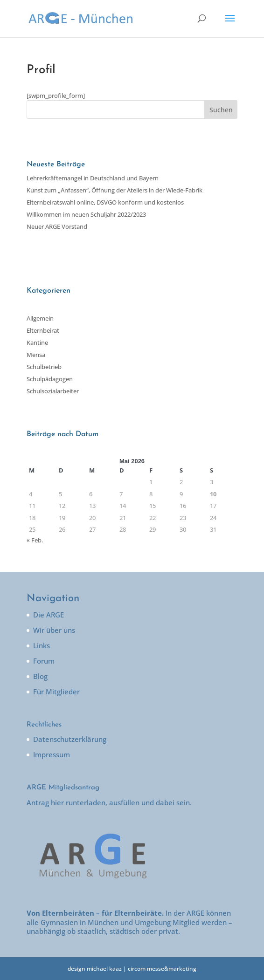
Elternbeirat (43, 330)
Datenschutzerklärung (70, 739)
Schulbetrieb (44, 367)
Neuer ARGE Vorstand (57, 226)
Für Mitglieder (56, 692)
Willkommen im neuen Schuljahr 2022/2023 (86, 214)
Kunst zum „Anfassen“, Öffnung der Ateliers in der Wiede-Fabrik (115, 190)
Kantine (37, 343)
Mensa (36, 355)
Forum (44, 661)
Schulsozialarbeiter (53, 391)
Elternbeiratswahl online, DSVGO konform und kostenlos (105, 202)
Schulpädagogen (50, 379)
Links (42, 645)
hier (57, 802)
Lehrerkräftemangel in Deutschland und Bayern (93, 178)
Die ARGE (49, 615)
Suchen (221, 110)
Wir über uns (54, 630)
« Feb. (35, 540)
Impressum (52, 754)
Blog (40, 676)
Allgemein (40, 318)
